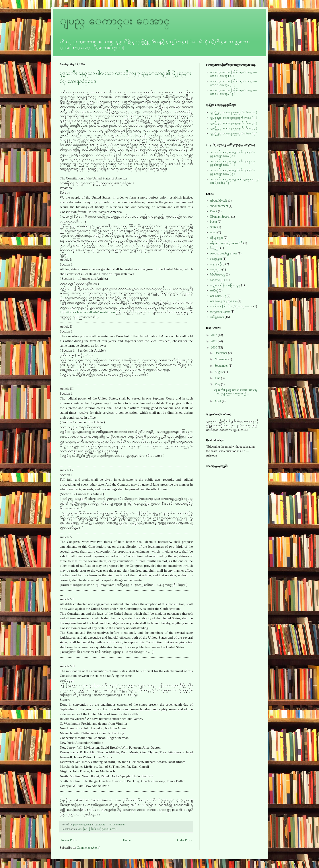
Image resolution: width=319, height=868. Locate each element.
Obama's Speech (220, 217)
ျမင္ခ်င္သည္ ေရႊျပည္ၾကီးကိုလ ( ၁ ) (234, 112)
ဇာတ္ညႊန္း (216, 259)
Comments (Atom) (89, 848)
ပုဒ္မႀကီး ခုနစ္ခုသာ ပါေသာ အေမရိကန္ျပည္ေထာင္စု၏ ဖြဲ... (235, 392)
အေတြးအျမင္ (218, 296)
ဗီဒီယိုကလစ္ (218, 275)
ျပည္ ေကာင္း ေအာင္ (115, 21)
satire (213, 227)
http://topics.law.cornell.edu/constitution (87, 312)
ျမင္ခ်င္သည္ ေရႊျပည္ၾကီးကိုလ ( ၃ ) (234, 123)
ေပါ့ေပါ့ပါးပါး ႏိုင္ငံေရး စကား (97, 829)
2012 (214, 335)
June (218, 378)
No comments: (117, 825)
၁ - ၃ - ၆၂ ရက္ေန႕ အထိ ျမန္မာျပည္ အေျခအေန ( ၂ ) (233, 163)
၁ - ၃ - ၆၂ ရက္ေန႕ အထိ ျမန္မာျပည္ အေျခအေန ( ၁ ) (233, 154)
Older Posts (184, 840)
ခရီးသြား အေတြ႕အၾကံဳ (226, 243)
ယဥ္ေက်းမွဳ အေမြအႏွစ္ (225, 285)
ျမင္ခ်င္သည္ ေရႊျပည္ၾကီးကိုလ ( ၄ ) (234, 128)
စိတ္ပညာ (215, 248)
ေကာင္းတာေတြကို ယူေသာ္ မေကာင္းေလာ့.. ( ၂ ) (233, 83)
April (218, 401)
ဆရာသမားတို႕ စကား (224, 253)
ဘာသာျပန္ (218, 280)
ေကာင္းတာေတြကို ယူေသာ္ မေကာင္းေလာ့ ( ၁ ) (233, 74)
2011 (214, 341)
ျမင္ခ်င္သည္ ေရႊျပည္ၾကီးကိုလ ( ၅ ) (234, 133)
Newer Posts (69, 840)
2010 (214, 347)
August (219, 372)
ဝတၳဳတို (214, 290)
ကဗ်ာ (213, 232)
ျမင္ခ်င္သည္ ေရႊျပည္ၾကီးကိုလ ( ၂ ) (234, 118)
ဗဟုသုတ (216, 269)
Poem (214, 222)
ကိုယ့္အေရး (217, 238)
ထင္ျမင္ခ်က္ (217, 264)
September (221, 366)
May (218, 384)
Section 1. (67, 331)
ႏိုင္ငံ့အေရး (217, 317)
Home (127, 840)
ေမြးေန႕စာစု (220, 312)
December (221, 353)
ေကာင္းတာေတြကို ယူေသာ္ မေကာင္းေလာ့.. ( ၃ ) (233, 92)
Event (214, 211)
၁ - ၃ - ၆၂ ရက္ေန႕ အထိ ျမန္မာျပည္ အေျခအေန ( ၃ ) (233, 172)
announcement (219, 206)
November (221, 359)
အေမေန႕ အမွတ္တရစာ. (223, 301)
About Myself (219, 201)
